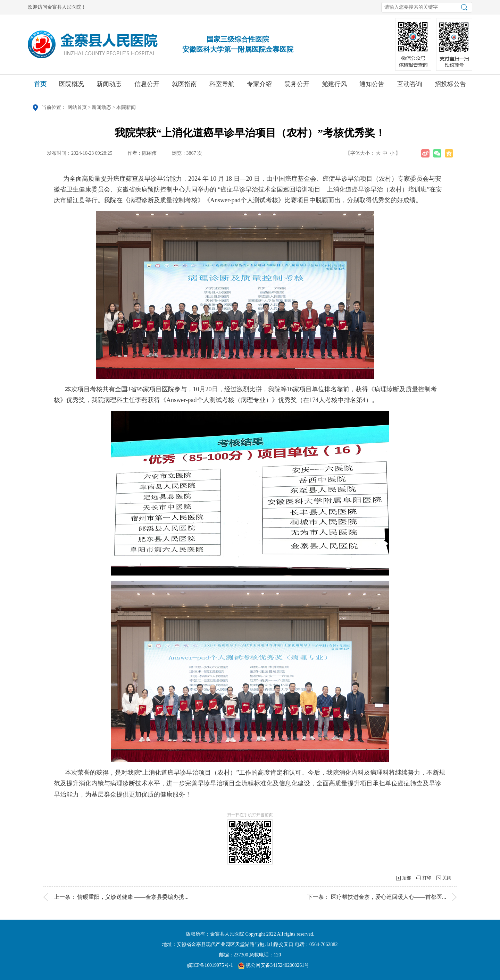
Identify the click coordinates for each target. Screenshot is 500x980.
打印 (427, 878)
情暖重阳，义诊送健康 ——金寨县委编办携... (133, 897)
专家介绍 (259, 86)
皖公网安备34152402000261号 (274, 965)
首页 (40, 86)
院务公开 (297, 86)
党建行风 (334, 86)
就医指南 (184, 86)
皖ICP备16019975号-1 (210, 965)
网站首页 (77, 107)
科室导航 (222, 86)
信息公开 (147, 86)
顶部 (407, 878)
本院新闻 (126, 107)
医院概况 (72, 86)
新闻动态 (109, 86)
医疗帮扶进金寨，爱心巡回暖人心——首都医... (389, 897)
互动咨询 (410, 86)
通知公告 (372, 86)
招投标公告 (450, 86)
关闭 (447, 878)
